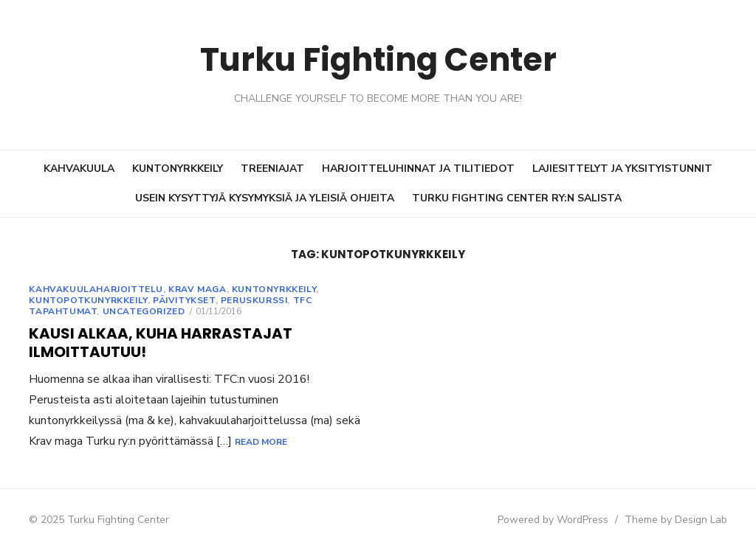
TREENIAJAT (272, 169)
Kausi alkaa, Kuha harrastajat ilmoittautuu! (148, 343)
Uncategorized (131, 311)
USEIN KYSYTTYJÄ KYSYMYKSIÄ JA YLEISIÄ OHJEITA (265, 198)
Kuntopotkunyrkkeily (75, 300)
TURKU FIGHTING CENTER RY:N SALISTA (517, 198)
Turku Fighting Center (378, 59)
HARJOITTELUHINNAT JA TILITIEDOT (418, 169)
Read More (138, 442)
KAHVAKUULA (79, 169)
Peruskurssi (241, 300)
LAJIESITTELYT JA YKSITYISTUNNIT (622, 169)
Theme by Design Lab (688, 520)
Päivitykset (172, 300)
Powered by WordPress (566, 520)
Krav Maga (185, 289)
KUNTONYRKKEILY (178, 169)
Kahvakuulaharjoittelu (83, 289)
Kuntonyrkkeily (261, 289)
